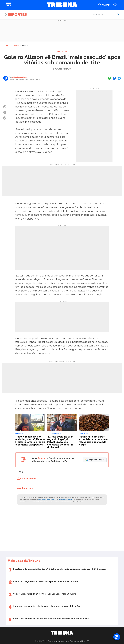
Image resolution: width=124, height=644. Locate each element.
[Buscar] (106, 15)
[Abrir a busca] (115, 5)
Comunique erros (27, 478)
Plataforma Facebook (65, 500)
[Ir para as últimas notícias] (104, 5)
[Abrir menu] (8, 5)
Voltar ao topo (25, 488)
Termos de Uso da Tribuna (47, 500)
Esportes (17, 14)
